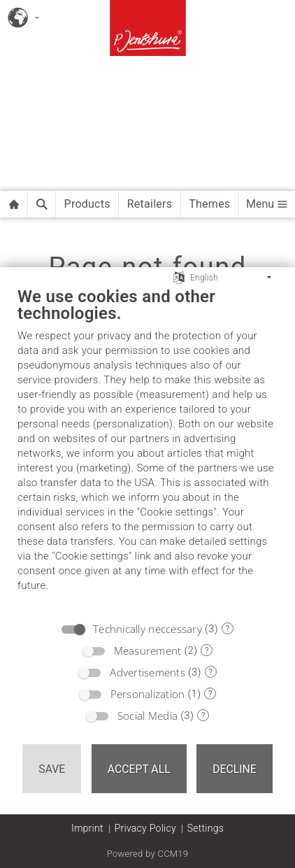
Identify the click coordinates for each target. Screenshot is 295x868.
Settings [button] (206, 828)
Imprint (87, 828)
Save (52, 769)
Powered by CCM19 (148, 854)
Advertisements (147, 672)
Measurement (148, 650)
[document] (147, 450)
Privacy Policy (145, 828)
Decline (235, 769)
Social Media (147, 716)
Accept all (139, 769)
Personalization (148, 694)
